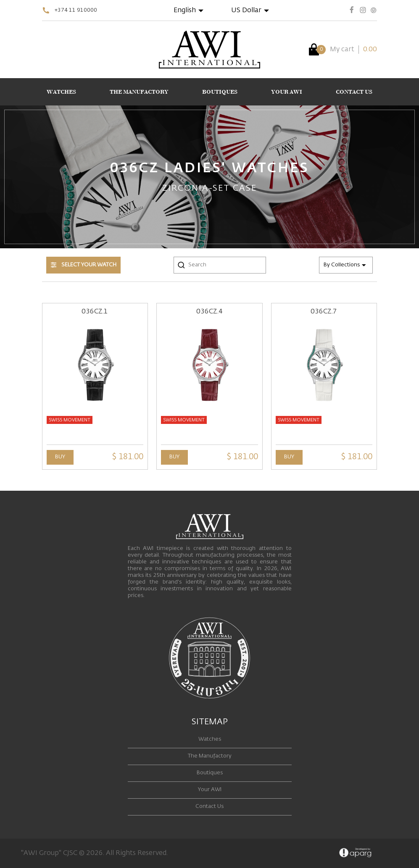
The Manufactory (210, 756)
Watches (210, 739)
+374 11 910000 (76, 10)
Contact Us (209, 806)
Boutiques (210, 773)
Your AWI (210, 790)
